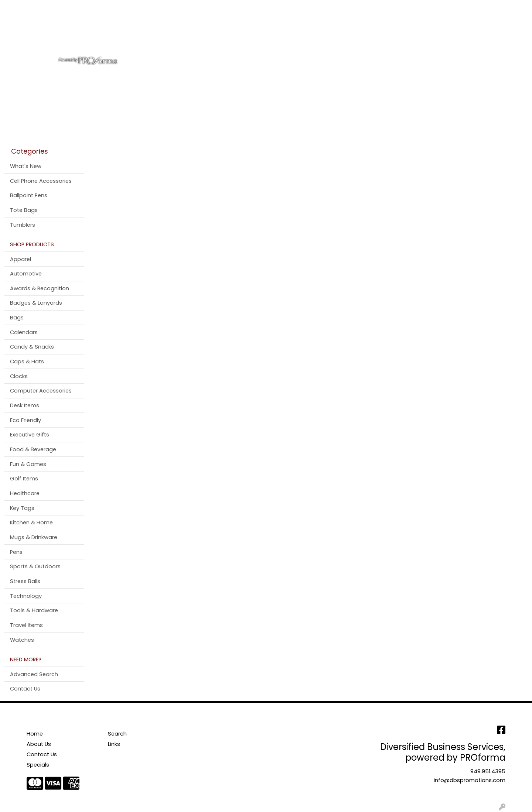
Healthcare (25, 493)
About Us (43, 8)
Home (16, 8)
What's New (26, 166)
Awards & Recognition (40, 288)
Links (114, 744)
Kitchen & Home (31, 523)
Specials (38, 765)
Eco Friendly (25, 420)
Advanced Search (34, 674)
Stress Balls (25, 581)
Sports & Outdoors (35, 566)
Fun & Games (28, 464)
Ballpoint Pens (29, 195)
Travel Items (26, 625)
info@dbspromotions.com (470, 780)
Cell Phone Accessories (41, 181)
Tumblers (23, 225)
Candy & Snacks (32, 347)
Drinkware (283, 32)
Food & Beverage (33, 449)
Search (429, 8)
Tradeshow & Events (369, 32)
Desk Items (25, 405)
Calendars (24, 332)
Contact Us (77, 8)
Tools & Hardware (34, 610)
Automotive (26, 274)
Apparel (219, 32)
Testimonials (117, 8)
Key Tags (22, 508)
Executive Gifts (30, 435)
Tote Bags (24, 210)
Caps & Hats (27, 362)
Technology (26, 596)
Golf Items (24, 479)
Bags (249, 32)
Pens (417, 32)
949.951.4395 (488, 771)
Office (319, 32)
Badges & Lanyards (36, 303)
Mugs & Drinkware (34, 537)
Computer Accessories (41, 391)
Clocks (19, 376)
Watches (22, 640)
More (443, 32)
